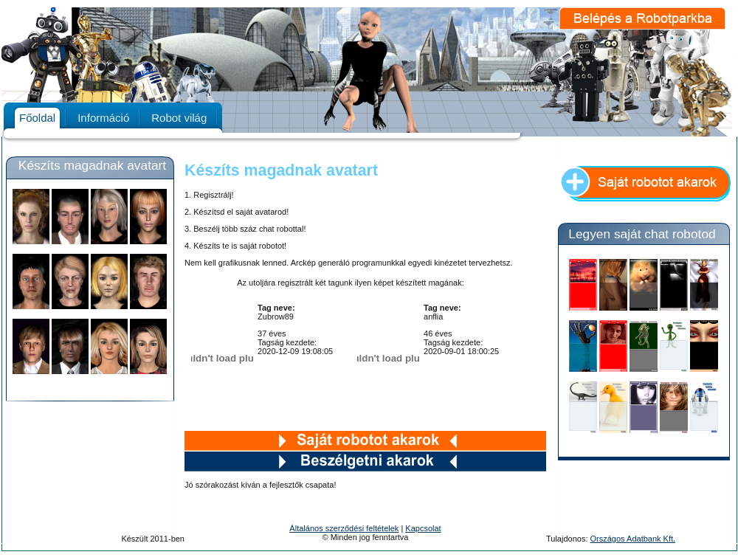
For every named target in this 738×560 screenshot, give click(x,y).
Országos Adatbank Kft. (633, 539)
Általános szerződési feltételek (344, 528)
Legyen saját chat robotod (642, 234)
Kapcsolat (423, 528)
